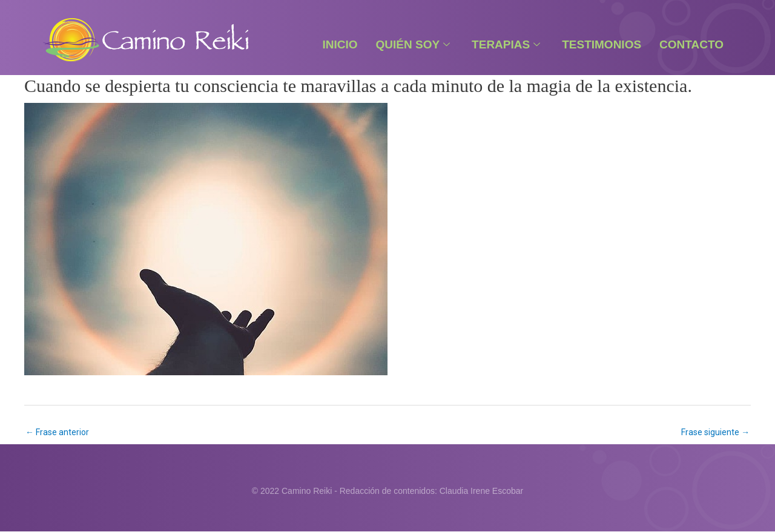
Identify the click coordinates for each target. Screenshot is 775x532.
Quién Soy (413, 44)
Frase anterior (57, 432)
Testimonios (602, 44)
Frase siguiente (715, 432)
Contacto (691, 44)
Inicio (340, 44)
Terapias (506, 44)
